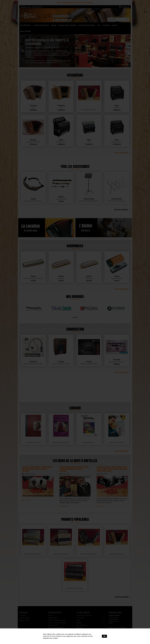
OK (104, 636)
